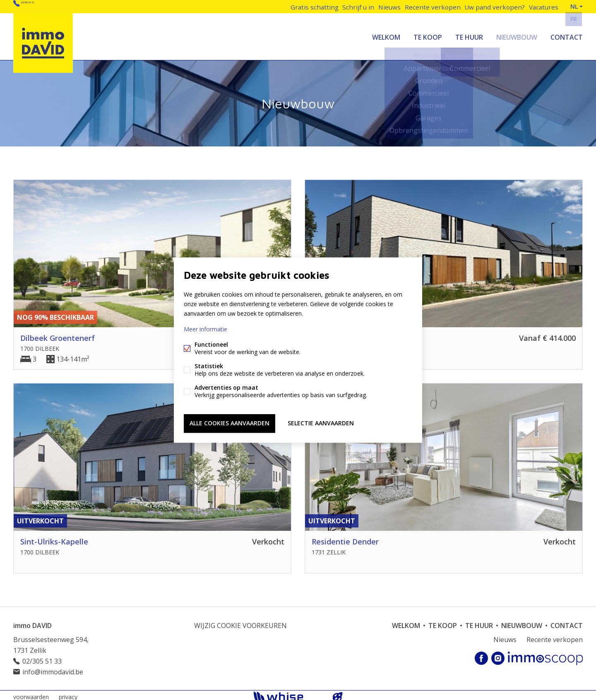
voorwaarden (31, 693)
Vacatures (542, 6)
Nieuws (388, 6)
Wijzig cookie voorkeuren (240, 622)
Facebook (481, 655)
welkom (386, 35)
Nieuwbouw (517, 35)
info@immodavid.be (53, 668)
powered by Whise (288, 693)
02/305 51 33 (40, 6)
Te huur (469, 35)
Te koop (428, 35)
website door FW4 (338, 693)
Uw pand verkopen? (493, 6)
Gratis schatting (310, 6)
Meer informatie (205, 330)
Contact (567, 35)
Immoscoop (545, 655)
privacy (68, 693)
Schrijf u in (354, 6)
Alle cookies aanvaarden (230, 422)
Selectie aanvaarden (321, 422)
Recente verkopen (432, 6)
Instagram (498, 655)
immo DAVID (32, 622)
